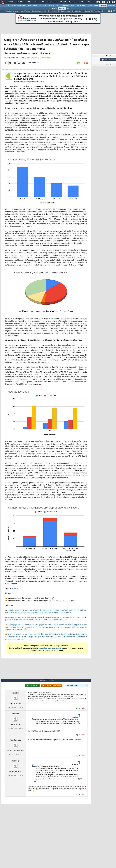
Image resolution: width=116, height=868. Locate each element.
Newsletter (52, 2)
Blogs (35, 2)
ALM (44, 5)
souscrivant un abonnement (51, 648)
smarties (16, 693)
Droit (81, 2)
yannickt (15, 761)
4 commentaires (46, 58)
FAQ (29, 2)
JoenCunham (15, 740)
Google (15, 589)
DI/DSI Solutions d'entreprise (21, 5)
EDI (72, 5)
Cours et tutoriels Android (40, 11)
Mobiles (103, 5)
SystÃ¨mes (111, 5)
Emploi (63, 2)
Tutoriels (21, 2)
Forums (11, 2)
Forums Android (25, 11)
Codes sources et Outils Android (82, 11)
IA (40, 5)
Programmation (81, 5)
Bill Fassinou (32, 58)
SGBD (90, 5)
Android (62, 8)
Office (96, 5)
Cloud (35, 5)
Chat (43, 2)
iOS (68, 8)
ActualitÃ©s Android (11, 11)
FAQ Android (55, 11)
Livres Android (65, 11)
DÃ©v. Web (65, 5)
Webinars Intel (99, 11)
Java (58, 5)
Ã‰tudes (72, 2)
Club (88, 2)
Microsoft (51, 5)
